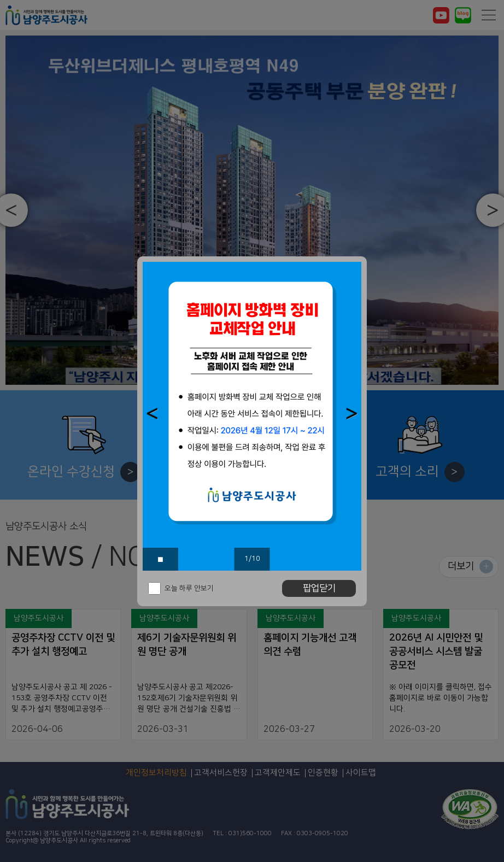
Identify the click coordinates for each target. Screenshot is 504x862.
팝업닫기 (319, 588)
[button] (152, 414)
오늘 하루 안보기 (189, 588)
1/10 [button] (252, 559)
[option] (252, 416)
